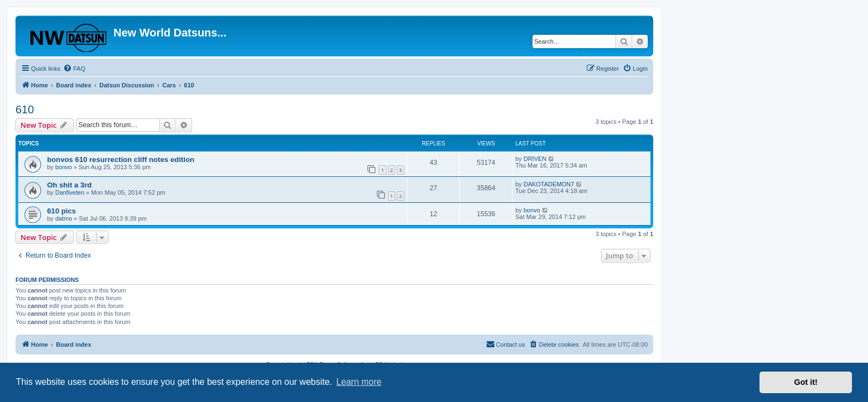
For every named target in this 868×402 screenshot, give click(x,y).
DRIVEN (535, 159)
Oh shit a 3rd (69, 185)
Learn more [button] (359, 382)
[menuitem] (74, 69)
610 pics (61, 211)
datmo (64, 218)
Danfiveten (70, 192)
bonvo (64, 167)
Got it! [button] (806, 382)
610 (25, 109)
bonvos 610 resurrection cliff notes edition (121, 160)
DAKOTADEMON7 (549, 184)
